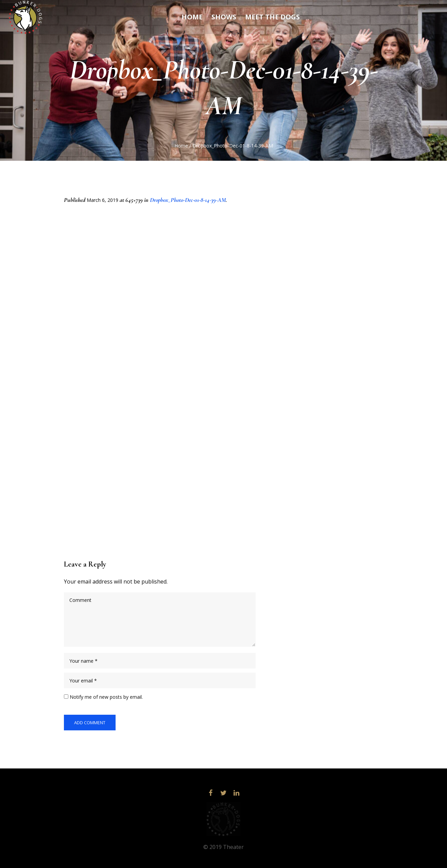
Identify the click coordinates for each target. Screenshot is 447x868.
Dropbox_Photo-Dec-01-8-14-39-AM (188, 200)
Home (181, 146)
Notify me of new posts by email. (106, 697)
